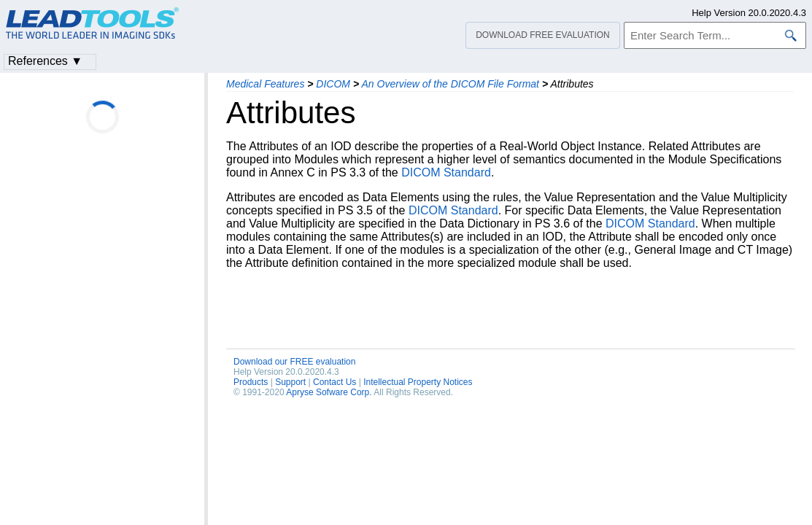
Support (290, 382)
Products (251, 382)
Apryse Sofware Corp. (329, 392)
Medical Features (265, 84)
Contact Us (335, 382)
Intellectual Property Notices (418, 382)
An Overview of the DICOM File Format (450, 84)
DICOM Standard (446, 172)
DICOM (333, 84)
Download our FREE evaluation (294, 362)
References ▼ (45, 61)
